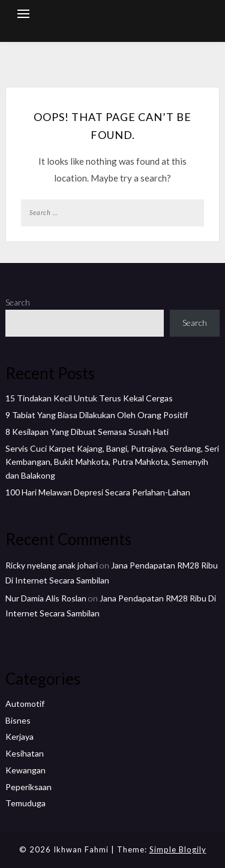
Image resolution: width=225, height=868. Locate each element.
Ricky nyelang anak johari (52, 565)
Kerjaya (19, 737)
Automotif (25, 704)
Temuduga (25, 803)
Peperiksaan (28, 787)
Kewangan (25, 770)
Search (18, 302)
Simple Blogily (178, 849)
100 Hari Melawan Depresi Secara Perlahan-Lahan (98, 492)
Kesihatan (25, 753)
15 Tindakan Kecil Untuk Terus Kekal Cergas (89, 398)
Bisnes (18, 720)
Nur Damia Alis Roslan (46, 598)
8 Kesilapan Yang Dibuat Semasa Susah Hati (87, 432)
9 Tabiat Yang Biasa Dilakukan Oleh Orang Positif (97, 415)
